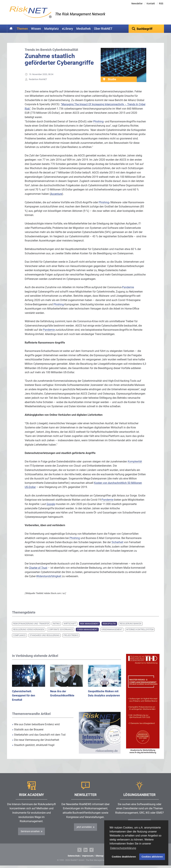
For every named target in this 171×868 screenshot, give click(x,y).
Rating (56, 624)
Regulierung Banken (131, 624)
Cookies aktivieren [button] (152, 857)
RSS (161, 4)
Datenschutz (74, 856)
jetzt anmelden (84, 827)
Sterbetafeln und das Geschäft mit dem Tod (39, 735)
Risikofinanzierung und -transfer (31, 624)
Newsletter (137, 4)
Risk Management (89, 624)
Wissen (36, 29)
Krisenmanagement (112, 630)
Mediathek (83, 29)
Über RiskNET (103, 29)
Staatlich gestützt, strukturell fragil (33, 745)
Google (51, 504)
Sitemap (99, 856)
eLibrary (67, 29)
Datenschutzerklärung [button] (123, 848)
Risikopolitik (109, 624)
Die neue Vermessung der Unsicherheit (36, 740)
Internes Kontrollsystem (140, 630)
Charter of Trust (38, 568)
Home (11, 29)
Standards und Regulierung (45, 635)
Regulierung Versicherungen (29, 630)
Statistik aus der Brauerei (28, 730)
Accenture (56, 194)
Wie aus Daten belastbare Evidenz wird (36, 724)
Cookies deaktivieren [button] (124, 857)
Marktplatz (52, 29)
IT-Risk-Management (87, 630)
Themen (22, 29)
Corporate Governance (61, 630)
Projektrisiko (71, 635)
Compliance (19, 635)
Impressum (88, 856)
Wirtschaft (70, 624)
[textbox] (146, 29)
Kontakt (151, 4)
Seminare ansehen (30, 831)
